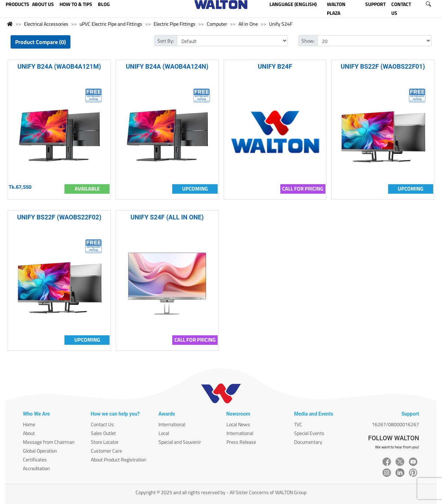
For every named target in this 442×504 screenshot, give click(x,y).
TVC (298, 424)
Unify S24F (281, 24)
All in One (248, 24)
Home (29, 424)
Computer (217, 24)
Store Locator (105, 442)
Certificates (35, 459)
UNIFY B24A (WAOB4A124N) (167, 66)
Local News (238, 424)
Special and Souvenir (180, 442)
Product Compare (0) (41, 42)
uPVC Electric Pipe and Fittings (111, 24)
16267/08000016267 (396, 424)
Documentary (308, 442)
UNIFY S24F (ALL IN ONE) (167, 217)
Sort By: (166, 41)
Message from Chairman (49, 442)
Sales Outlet (103, 433)
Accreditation (36, 468)
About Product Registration (119, 459)
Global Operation (40, 451)
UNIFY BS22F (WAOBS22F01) (383, 66)
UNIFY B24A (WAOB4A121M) (59, 66)
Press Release (241, 442)
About (29, 433)
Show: (308, 41)
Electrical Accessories (46, 24)
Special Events (309, 433)
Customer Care (106, 451)
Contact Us (102, 424)
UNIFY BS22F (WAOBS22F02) (59, 217)
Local (164, 433)
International (172, 424)
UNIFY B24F (275, 66)
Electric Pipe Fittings (175, 24)
